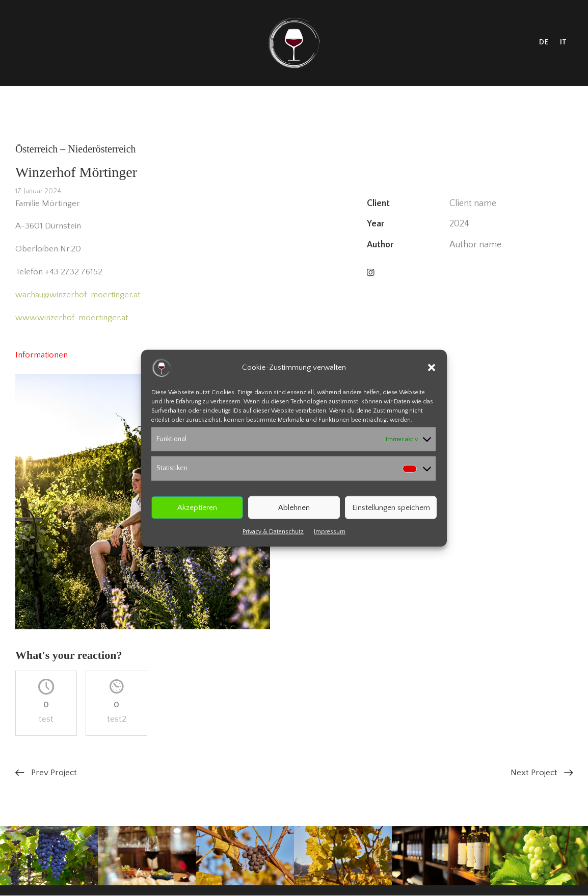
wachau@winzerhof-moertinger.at (78, 295)
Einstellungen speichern (391, 507)
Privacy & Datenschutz (273, 532)
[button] (432, 367)
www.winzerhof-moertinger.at (72, 318)
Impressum (330, 532)
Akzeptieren (197, 507)
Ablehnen (294, 507)
